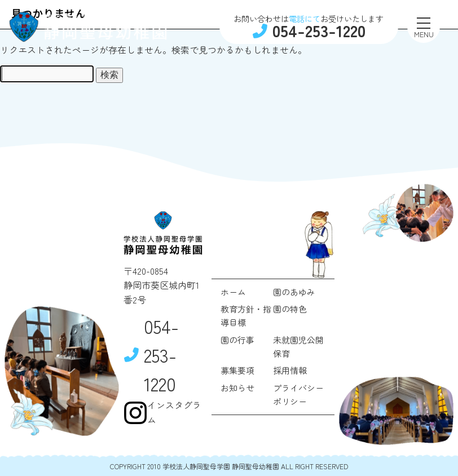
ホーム (233, 292)
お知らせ (237, 388)
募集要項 (237, 370)
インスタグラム (162, 412)
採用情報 (290, 370)
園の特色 (290, 309)
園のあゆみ (294, 292)
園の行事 (237, 340)
